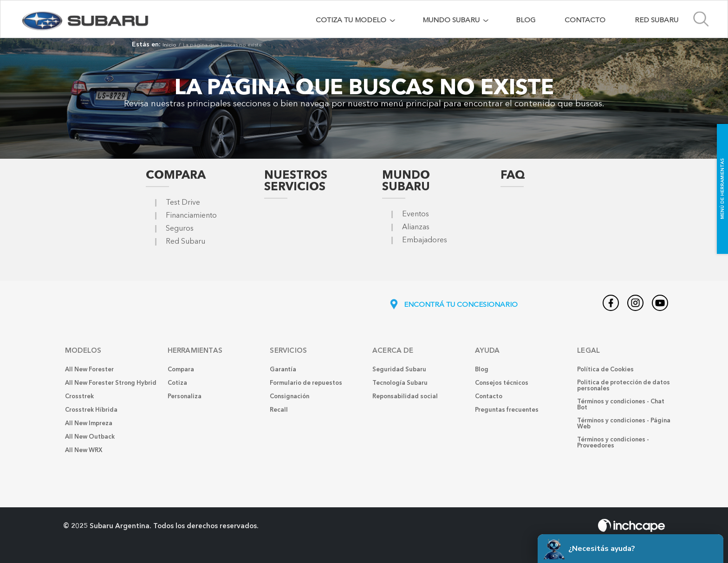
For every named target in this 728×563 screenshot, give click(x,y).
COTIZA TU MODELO (351, 21)
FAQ (513, 176)
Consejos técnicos (502, 383)
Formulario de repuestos (306, 383)
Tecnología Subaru (400, 383)
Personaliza (185, 397)
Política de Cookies (605, 370)
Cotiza (177, 383)
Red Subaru (656, 21)
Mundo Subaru (406, 181)
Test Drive (183, 203)
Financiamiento (191, 216)
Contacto (585, 21)
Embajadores (425, 240)
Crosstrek (79, 397)
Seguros (180, 229)
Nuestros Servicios (296, 181)
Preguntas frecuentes (507, 410)
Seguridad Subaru (399, 370)
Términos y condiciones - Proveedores (613, 443)
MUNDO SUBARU (451, 21)
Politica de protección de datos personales (624, 386)
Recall (279, 410)
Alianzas (416, 227)
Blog (526, 21)
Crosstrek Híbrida (91, 410)
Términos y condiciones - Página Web (624, 424)
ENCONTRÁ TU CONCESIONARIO (453, 305)
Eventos (416, 214)
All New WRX (84, 450)
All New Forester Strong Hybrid (111, 383)
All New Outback (90, 437)
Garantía (283, 370)
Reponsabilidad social (405, 397)
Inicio (169, 45)
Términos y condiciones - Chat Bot (621, 405)
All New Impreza (89, 424)
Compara (176, 176)
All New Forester (89, 370)
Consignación (289, 397)
